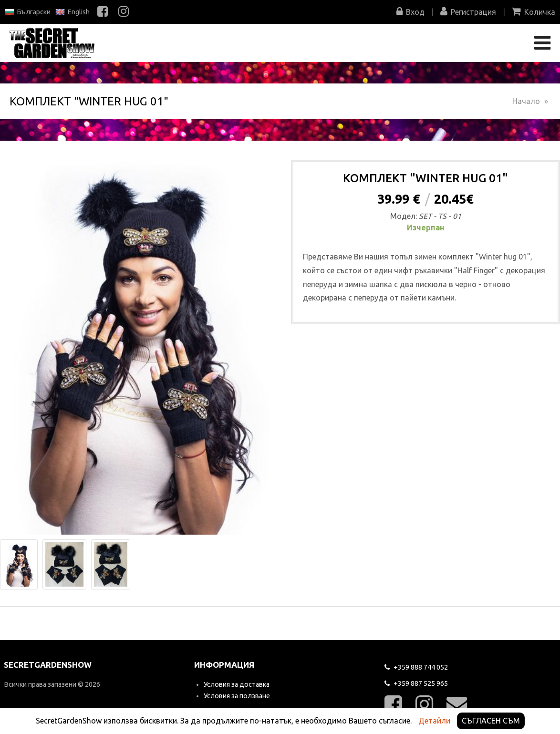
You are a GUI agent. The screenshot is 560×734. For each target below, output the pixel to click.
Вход (410, 12)
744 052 (416, 667)
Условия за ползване (237, 696)
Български (28, 12)
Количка (534, 12)
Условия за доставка (237, 684)
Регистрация (468, 12)
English (73, 12)
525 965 (416, 683)
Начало (526, 101)
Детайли (434, 721)
